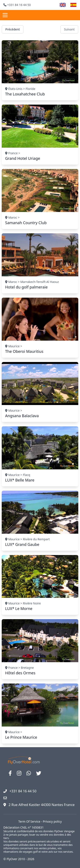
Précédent (13, 29)
